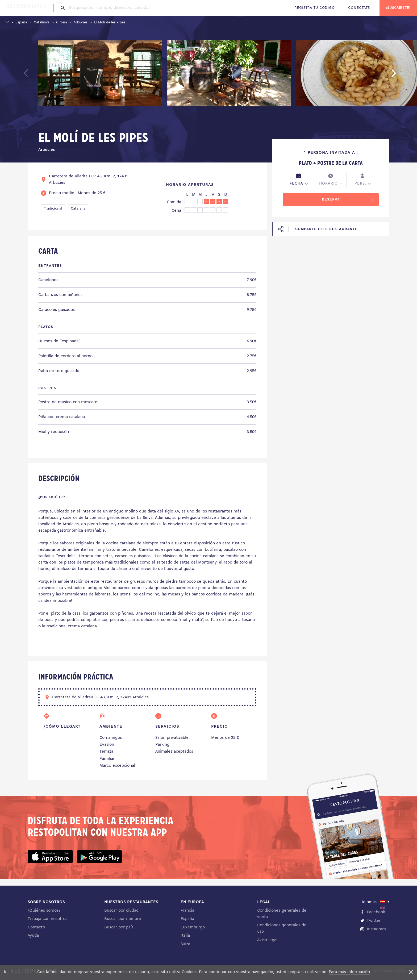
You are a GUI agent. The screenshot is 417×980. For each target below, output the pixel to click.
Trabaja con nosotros (47, 919)
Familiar (107, 759)
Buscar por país (119, 927)
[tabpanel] (100, 74)
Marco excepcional (117, 766)
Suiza (185, 944)
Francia (187, 911)
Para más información (349, 972)
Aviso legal (267, 940)
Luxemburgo (193, 927)
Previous (38, 76)
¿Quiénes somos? (44, 911)
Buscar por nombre (123, 919)
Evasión (107, 745)
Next (402, 76)
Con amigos (111, 738)
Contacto (36, 927)
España (187, 919)
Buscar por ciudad (121, 911)
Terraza (106, 752)
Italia (185, 936)
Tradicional (53, 209)
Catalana (78, 209)
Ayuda (33, 936)
